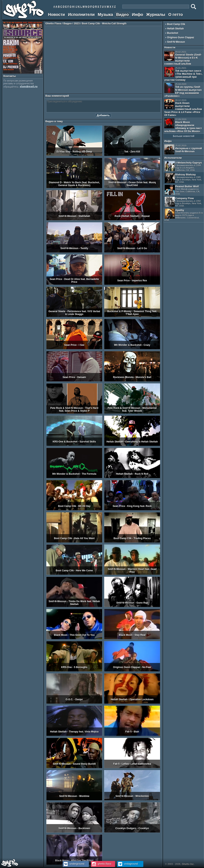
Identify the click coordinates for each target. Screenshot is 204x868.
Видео (122, 15)
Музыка (105, 15)
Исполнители (81, 15)
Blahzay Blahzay (183, 178)
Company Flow (183, 202)
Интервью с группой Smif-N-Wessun (183, 149)
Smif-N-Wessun (176, 42)
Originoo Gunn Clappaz (181, 37)
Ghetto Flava (53, 23)
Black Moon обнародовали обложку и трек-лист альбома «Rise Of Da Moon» (183, 125)
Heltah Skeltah (175, 29)
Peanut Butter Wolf (182, 190)
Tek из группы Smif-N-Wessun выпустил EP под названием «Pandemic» (183, 90)
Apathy (184, 215)
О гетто (176, 15)
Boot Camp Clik (176, 24)
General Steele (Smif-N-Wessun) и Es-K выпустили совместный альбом (183, 58)
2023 (77, 23)
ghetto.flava (101, 864)
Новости (56, 15)
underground (73, 864)
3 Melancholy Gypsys (183, 166)
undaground (127, 864)
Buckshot (173, 33)
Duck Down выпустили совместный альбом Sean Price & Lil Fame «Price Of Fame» (183, 108)
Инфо (137, 15)
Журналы (156, 15)
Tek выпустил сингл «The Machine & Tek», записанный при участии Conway (183, 74)
